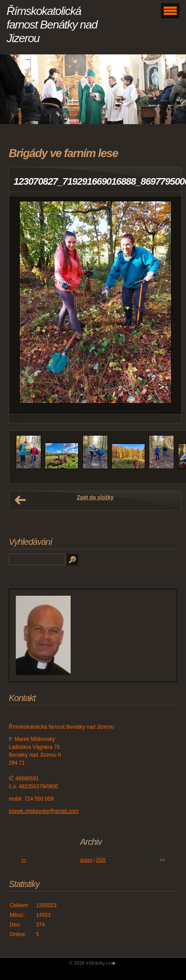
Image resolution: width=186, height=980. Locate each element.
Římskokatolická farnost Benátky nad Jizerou (52, 25)
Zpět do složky (95, 497)
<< (24, 860)
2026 (101, 860)
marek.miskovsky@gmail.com (44, 811)
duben (86, 860)
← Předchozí (20, 500)
